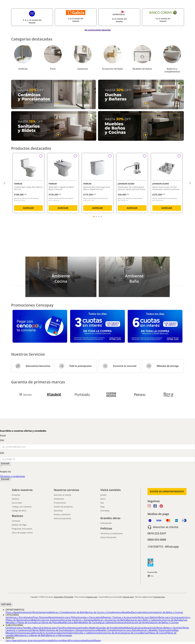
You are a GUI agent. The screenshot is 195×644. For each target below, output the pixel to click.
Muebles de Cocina (89, 623)
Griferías (23, 69)
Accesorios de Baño (112, 69)
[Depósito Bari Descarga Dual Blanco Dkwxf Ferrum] (98, 184)
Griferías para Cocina (167, 617)
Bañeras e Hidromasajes (59, 635)
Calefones (35, 633)
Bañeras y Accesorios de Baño (110, 620)
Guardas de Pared (107, 628)
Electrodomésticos (141, 612)
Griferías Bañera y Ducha (167, 628)
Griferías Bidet (37, 630)
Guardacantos (146, 628)
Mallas (127, 628)
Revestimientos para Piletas (63, 617)
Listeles (120, 628)
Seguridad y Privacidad (64, 597)
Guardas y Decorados (89, 617)
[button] (94, 217)
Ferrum (58, 641)
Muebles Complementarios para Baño (118, 630)
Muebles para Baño (69, 623)
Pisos (53, 69)
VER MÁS (6, 604)
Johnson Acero (26, 641)
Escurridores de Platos (47, 623)
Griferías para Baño (145, 617)
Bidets (35, 620)
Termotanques (22, 633)
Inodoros (27, 620)
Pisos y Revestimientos (18, 612)
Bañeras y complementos (172, 70)
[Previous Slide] (5, 183)
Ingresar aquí (92, 597)
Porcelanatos (70, 628)
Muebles (127, 612)
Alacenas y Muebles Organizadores (156, 630)
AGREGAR (28, 208)
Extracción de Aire (137, 623)
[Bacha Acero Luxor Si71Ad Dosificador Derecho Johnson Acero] (167, 184)
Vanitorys (93, 630)
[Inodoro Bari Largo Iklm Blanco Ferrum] (28, 184)
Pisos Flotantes (41, 617)
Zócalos (135, 628)
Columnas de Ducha (55, 630)
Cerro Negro (12, 641)
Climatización (120, 623)
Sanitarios (83, 69)
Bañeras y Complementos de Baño (67, 612)
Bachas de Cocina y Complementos (104, 612)
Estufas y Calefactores (87, 633)
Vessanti (38, 641)
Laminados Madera (87, 628)
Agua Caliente (106, 623)
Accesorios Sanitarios (49, 620)
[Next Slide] (190, 183)
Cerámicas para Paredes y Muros (23, 628)
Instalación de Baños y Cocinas (167, 612)
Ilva (84, 641)
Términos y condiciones (12, 476)
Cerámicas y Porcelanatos (19, 617)
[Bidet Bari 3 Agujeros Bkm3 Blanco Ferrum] (63, 184)
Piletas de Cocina (157, 633)
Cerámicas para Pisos (52, 628)
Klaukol (90, 641)
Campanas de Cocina (130, 633)
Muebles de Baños (142, 69)
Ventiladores (69, 633)
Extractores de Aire (109, 633)
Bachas (145, 633)
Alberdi (66, 641)
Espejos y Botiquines (77, 630)
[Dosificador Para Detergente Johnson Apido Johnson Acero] (132, 184)
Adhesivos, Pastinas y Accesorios (118, 617)
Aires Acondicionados (51, 633)
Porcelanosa (76, 641)
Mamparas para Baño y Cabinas (142, 620)
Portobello (49, 641)
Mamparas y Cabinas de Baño (31, 635)
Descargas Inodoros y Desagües (77, 620)
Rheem (97, 641)
